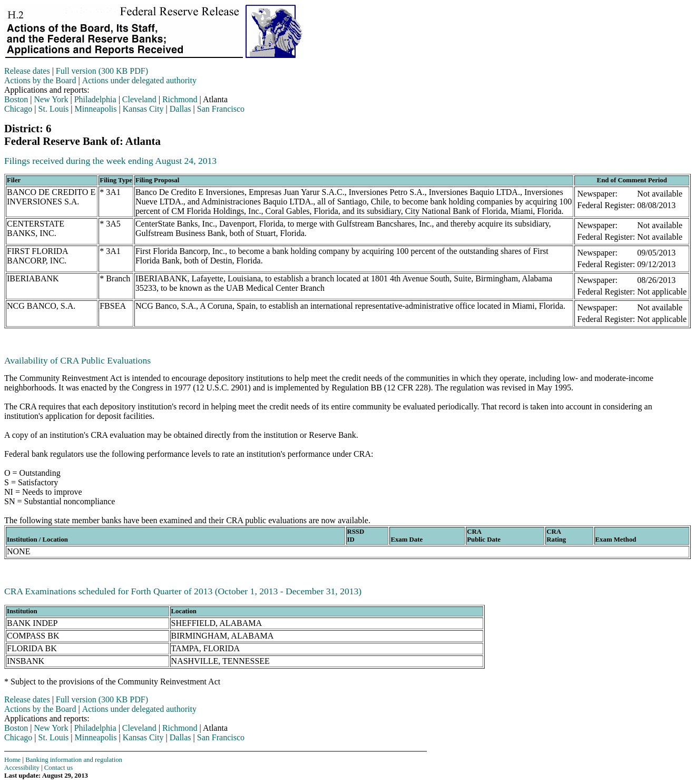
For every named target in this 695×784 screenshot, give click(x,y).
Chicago (18, 109)
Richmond (180, 99)
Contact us (58, 768)
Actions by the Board (40, 80)
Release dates (27, 71)
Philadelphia (95, 99)
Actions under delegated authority (139, 80)
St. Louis (54, 109)
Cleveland (139, 99)
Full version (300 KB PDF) (102, 71)
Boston (16, 99)
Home (12, 760)
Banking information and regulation (74, 760)
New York (51, 99)
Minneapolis (96, 109)
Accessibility (22, 768)
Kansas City (143, 109)
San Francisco (221, 109)
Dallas (180, 109)
